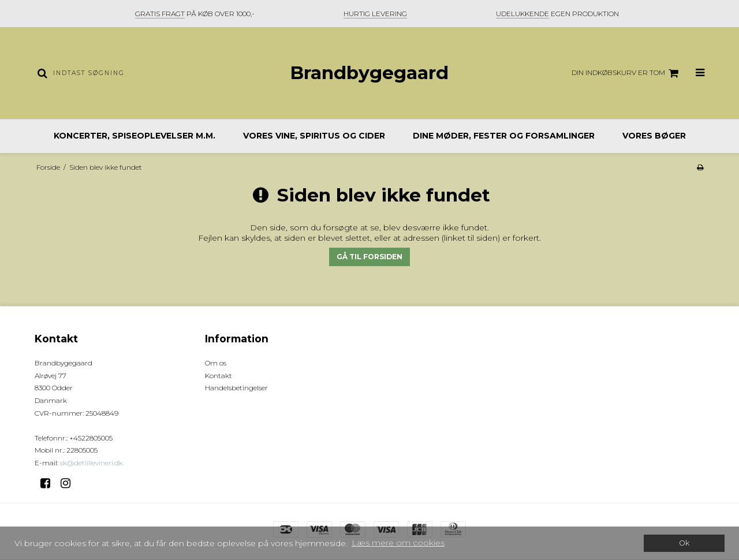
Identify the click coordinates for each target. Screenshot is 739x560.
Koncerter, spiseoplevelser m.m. (135, 136)
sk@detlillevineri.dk (92, 463)
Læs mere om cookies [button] (398, 543)
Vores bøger (654, 136)
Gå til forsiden (369, 257)
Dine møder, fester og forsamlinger (504, 136)
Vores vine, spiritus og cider (314, 136)
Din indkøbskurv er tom (627, 73)
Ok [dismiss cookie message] (684, 543)
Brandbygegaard (369, 73)
